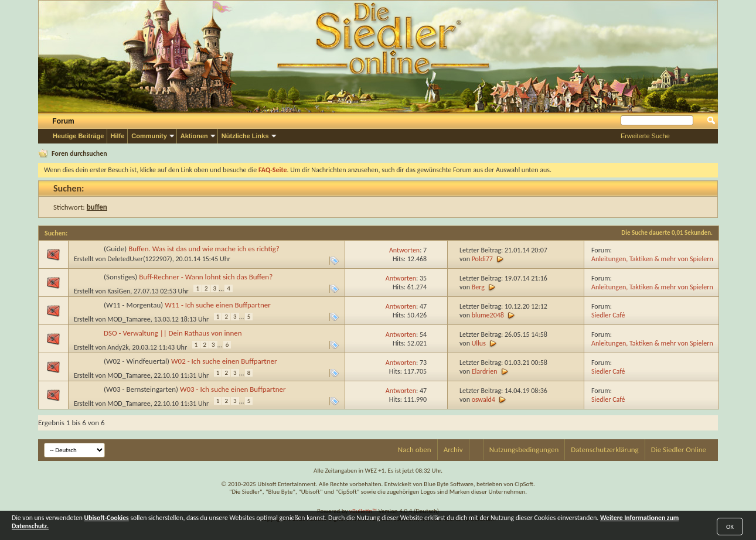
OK (730, 527)
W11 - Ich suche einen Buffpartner (218, 305)
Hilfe (117, 136)
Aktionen (194, 136)
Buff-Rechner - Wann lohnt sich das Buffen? (206, 277)
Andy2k (118, 347)
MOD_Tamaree (129, 319)
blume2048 (488, 315)
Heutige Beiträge (78, 136)
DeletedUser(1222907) (140, 259)
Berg (478, 287)
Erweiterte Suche (645, 136)
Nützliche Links (245, 136)
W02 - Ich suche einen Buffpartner (224, 361)
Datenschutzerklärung (605, 450)
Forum (63, 121)
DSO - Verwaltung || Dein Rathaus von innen (173, 333)
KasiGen (119, 291)
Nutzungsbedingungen (524, 450)
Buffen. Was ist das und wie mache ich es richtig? (204, 249)
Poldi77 (482, 259)
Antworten (404, 250)
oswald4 (483, 399)
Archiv (453, 450)
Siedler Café (608, 315)
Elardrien (485, 371)
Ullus (479, 343)
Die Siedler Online (679, 450)
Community (149, 136)
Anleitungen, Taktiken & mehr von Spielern (652, 259)
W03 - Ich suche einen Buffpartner (233, 389)
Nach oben (415, 450)
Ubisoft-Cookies (107, 518)
